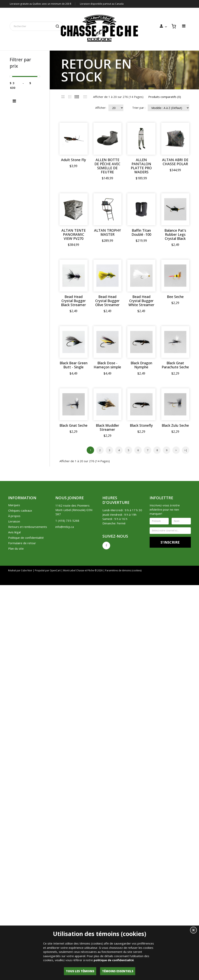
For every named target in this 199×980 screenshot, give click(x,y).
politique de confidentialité (114, 960)
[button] (193, 931)
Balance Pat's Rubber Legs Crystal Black (107, 359)
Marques (14, 805)
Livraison (14, 821)
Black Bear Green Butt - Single (74, 548)
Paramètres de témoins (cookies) (123, 870)
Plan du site (16, 848)
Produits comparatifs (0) (165, 97)
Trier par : (139, 108)
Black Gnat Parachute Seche (73, 610)
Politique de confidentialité (26, 837)
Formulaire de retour (22, 843)
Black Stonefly (141, 671)
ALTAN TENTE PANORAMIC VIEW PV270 (74, 297)
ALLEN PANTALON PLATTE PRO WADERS (141, 166)
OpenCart (55, 870)
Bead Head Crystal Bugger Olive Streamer (107, 425)
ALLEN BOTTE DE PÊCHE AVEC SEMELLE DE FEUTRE (107, 166)
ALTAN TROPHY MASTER (107, 295)
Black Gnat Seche (73, 671)
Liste (85, 97)
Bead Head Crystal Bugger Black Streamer (73, 425)
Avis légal (14, 832)
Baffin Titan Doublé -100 (141, 295)
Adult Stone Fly (73, 160)
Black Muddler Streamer (107, 673)
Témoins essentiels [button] (118, 971)
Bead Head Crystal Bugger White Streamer (141, 425)
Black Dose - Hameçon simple (107, 548)
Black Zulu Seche (141, 729)
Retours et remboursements (28, 826)
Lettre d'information (179, 880)
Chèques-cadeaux (20, 810)
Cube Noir (27, 870)
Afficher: (101, 108)
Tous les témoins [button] (80, 971)
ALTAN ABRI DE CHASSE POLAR (74, 232)
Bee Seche (73, 488)
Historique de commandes (119, 880)
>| (186, 750)
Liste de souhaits (151, 880)
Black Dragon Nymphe (141, 548)
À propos (14, 815)
